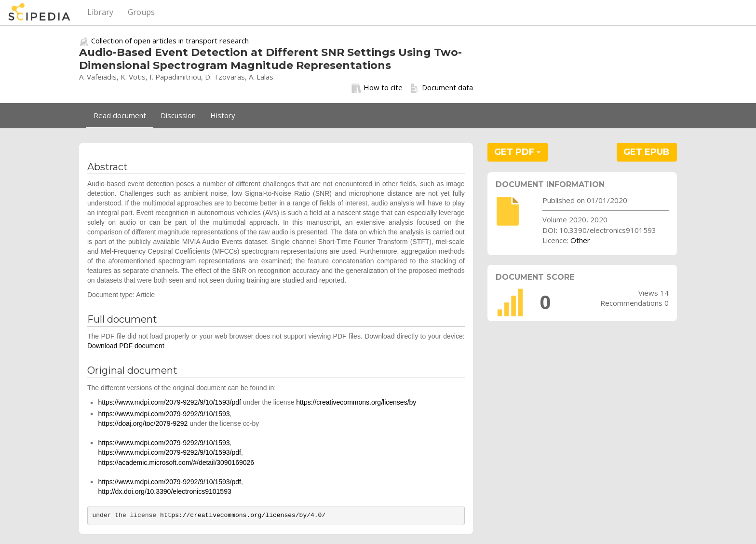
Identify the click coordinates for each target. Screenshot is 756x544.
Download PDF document (126, 346)
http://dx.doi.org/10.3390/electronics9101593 (164, 491)
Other (580, 240)
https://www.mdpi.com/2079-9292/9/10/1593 (164, 414)
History (223, 115)
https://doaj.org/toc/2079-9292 (143, 423)
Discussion (178, 115)
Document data (441, 88)
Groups (141, 12)
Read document (120, 115)
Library (100, 12)
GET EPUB (647, 152)
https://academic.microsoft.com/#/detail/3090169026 (176, 462)
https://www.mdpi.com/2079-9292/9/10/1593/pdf (169, 402)
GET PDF (517, 152)
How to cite (377, 88)
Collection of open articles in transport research (170, 41)
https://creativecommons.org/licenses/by (356, 402)
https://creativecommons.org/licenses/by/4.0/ (243, 515)
